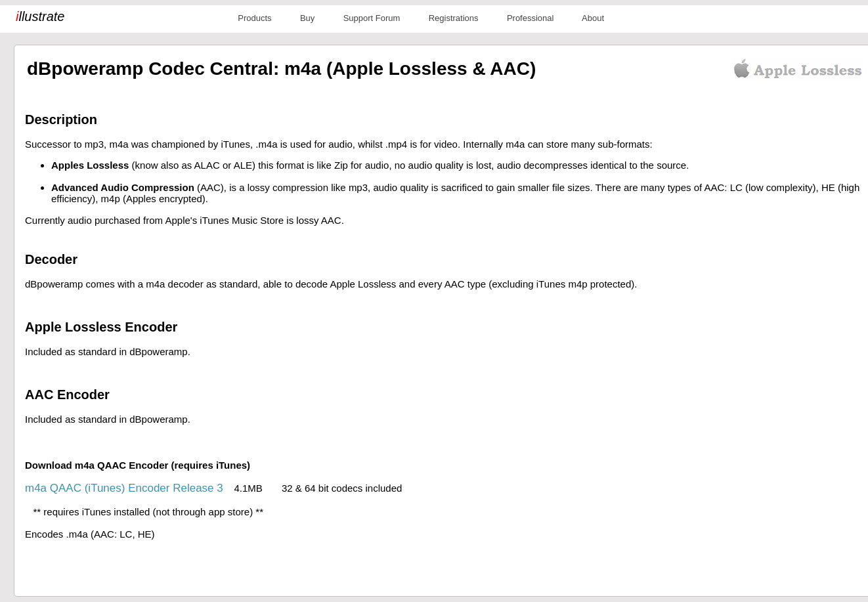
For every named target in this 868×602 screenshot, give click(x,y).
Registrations (454, 18)
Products (254, 18)
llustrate (40, 16)
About (593, 18)
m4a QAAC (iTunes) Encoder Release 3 (124, 488)
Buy (307, 18)
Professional (531, 18)
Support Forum (372, 18)
